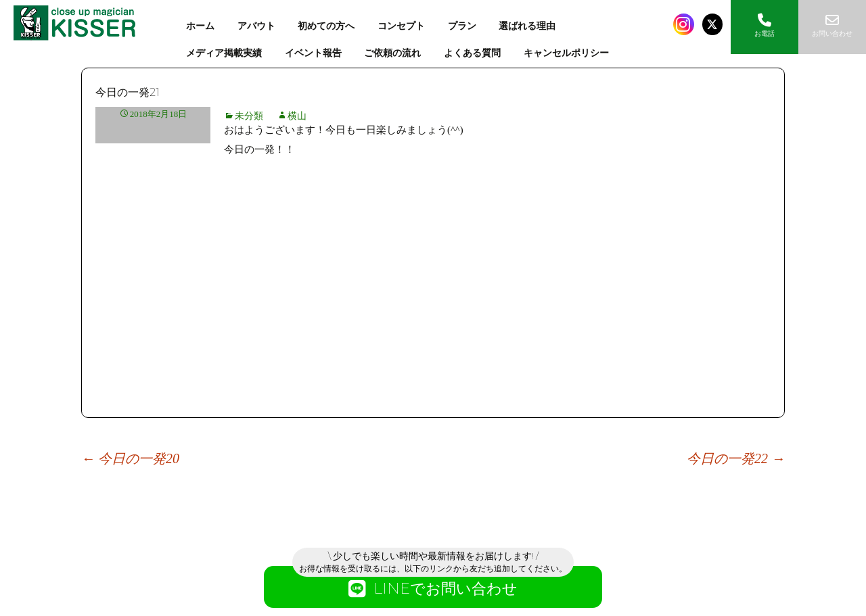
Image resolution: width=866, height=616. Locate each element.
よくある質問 (472, 53)
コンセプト (401, 26)
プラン (462, 26)
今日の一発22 (736, 458)
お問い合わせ (832, 25)
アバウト (256, 26)
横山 (297, 116)
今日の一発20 (130, 458)
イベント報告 (313, 53)
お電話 (765, 25)
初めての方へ (326, 26)
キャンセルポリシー (566, 53)
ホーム (200, 26)
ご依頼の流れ (392, 53)
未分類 (249, 116)
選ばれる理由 (527, 26)
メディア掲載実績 (224, 53)
